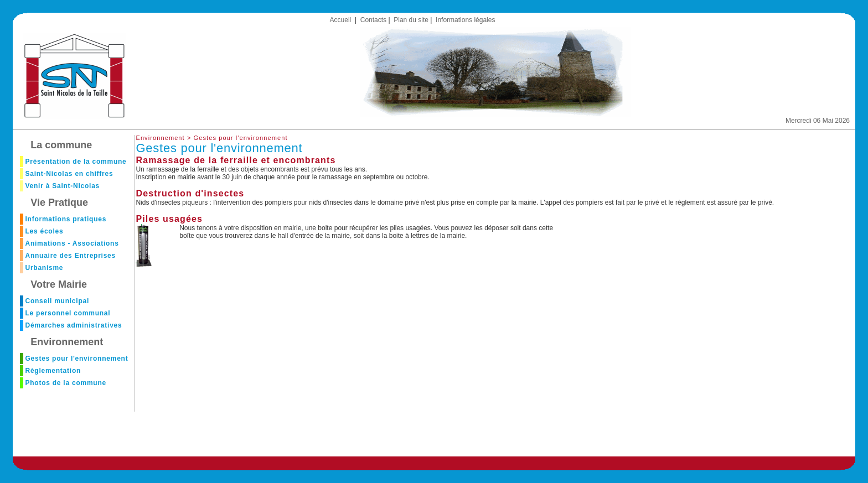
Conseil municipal (57, 301)
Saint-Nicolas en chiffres (69, 174)
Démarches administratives (73, 325)
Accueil (341, 20)
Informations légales (465, 20)
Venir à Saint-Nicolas (62, 186)
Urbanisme (44, 268)
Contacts (373, 20)
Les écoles (44, 231)
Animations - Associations (72, 243)
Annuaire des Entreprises (70, 256)
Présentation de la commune (76, 162)
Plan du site (411, 20)
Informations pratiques (66, 219)
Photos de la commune (65, 383)
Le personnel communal (68, 313)
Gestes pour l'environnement (76, 359)
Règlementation (53, 371)
